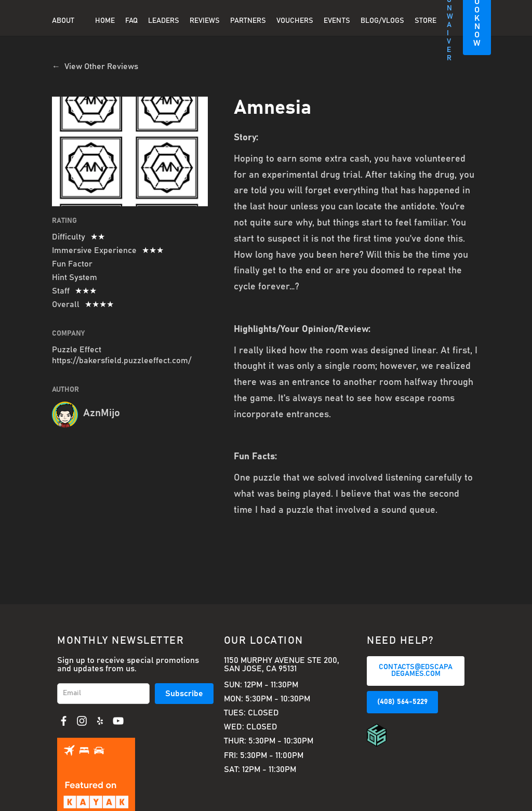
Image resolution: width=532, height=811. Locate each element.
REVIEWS (205, 21)
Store (425, 21)
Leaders (164, 21)
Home (105, 21)
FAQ (131, 21)
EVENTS (337, 21)
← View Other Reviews (95, 67)
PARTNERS (248, 21)
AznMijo (102, 413)
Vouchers (295, 21)
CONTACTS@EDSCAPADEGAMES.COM (416, 671)
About (63, 21)
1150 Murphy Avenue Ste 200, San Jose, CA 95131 (282, 664)
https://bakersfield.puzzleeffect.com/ (122, 361)
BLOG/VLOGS (382, 21)
